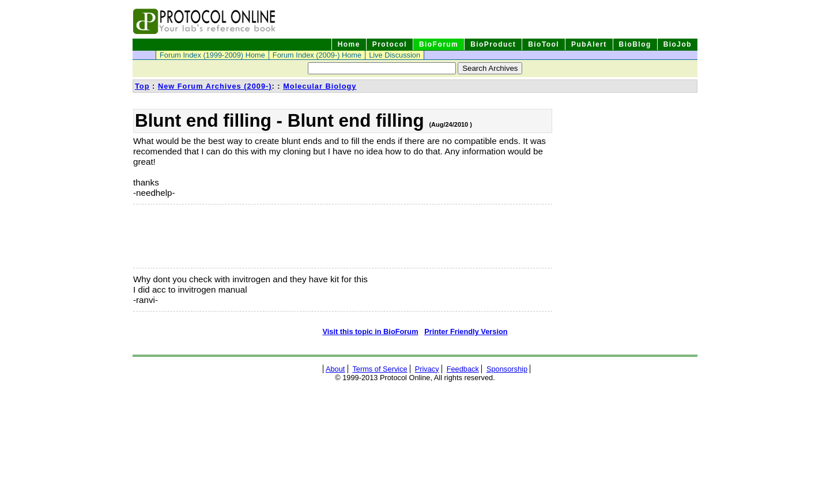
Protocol (390, 44)
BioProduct (493, 44)
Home (349, 44)
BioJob (678, 44)
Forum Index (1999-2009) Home (212, 55)
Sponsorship (507, 369)
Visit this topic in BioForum (370, 331)
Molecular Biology (320, 86)
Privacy (427, 369)
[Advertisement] (191, 236)
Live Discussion (395, 55)
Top (142, 86)
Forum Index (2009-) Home (317, 55)
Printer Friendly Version (466, 331)
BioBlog (635, 44)
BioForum (439, 44)
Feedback (463, 369)
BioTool (544, 44)
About (335, 369)
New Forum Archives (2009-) (215, 86)
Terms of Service (380, 369)
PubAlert (589, 44)
